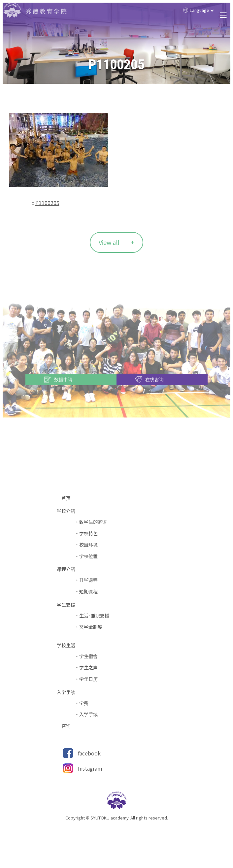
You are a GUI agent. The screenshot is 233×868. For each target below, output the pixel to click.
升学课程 (88, 580)
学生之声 (88, 668)
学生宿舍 (88, 656)
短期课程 (88, 592)
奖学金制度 (91, 627)
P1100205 (47, 203)
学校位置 (88, 556)
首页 (68, 498)
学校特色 (88, 534)
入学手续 (88, 714)
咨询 (68, 726)
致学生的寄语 (93, 522)
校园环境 (88, 545)
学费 (84, 703)
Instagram (90, 768)
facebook (89, 753)
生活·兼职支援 (94, 616)
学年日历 (88, 679)
